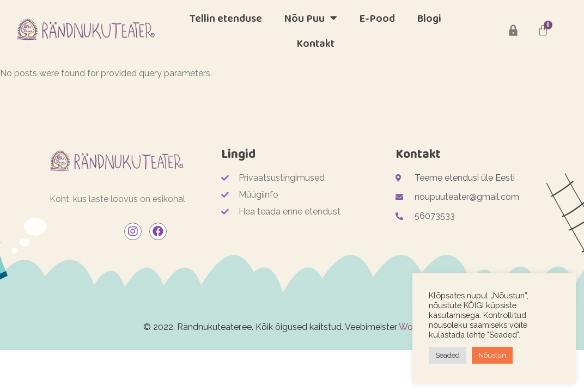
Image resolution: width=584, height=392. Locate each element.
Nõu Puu (311, 18)
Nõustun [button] (492, 355)
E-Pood (377, 18)
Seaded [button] (448, 355)
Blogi (429, 18)
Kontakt (315, 43)
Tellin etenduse (226, 18)
